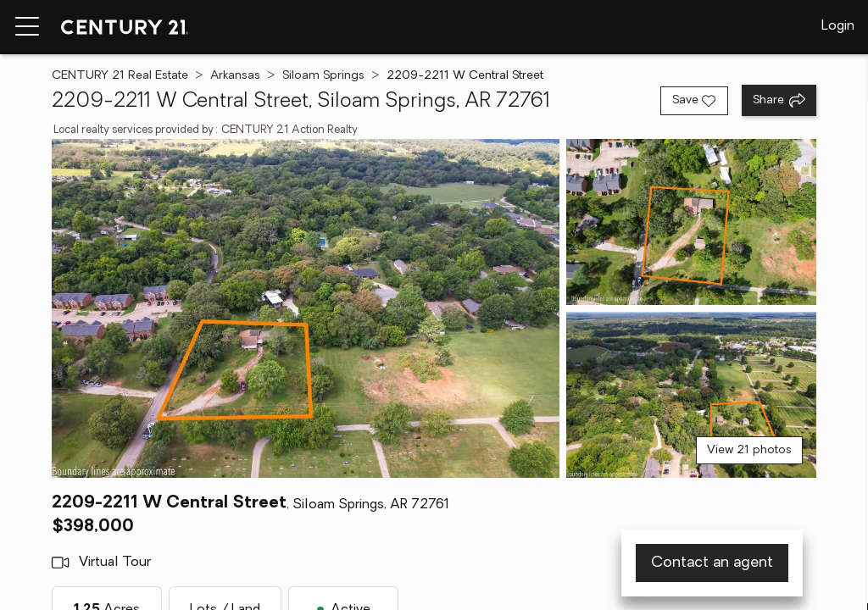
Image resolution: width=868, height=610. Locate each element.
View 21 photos (749, 450)
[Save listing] (694, 101)
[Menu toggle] (27, 27)
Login (838, 26)
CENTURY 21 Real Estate (120, 76)
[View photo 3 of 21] (691, 395)
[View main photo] (305, 308)
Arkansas (235, 76)
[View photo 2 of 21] (691, 222)
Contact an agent (712, 563)
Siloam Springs (323, 76)
